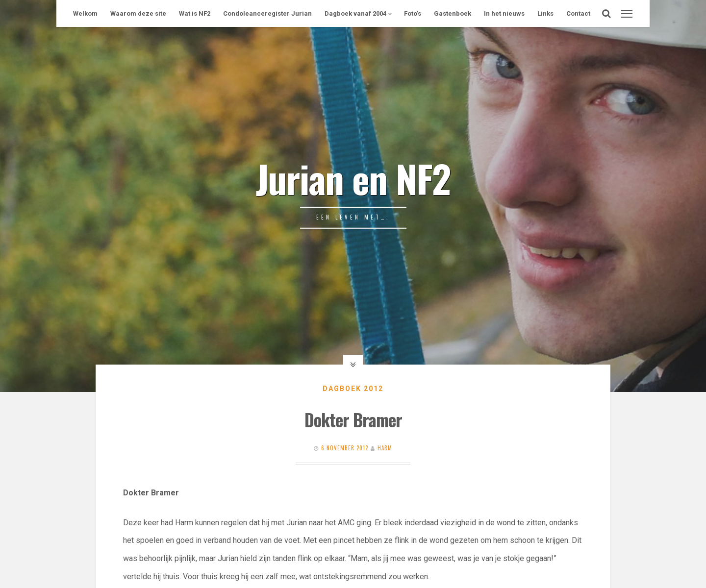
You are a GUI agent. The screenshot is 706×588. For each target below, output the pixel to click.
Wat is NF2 (195, 13)
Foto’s (413, 13)
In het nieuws (504, 13)
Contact (578, 13)
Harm (385, 448)
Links (545, 13)
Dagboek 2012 (353, 389)
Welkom (85, 13)
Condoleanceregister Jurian (267, 13)
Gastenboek (453, 13)
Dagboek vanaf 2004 (355, 13)
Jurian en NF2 (353, 178)
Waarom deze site (138, 13)
